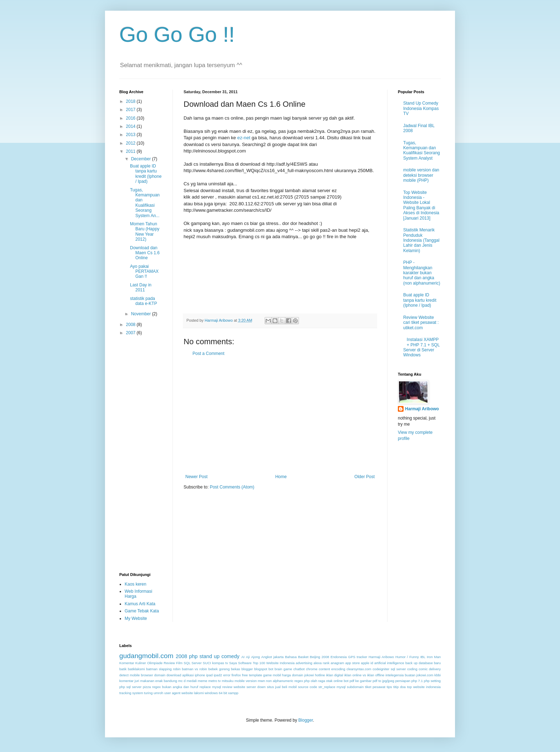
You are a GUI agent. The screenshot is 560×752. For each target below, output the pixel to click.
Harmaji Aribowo (422, 409)
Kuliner (141, 663)
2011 (131, 151)
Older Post (364, 477)
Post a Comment (208, 354)
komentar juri (129, 681)
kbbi (437, 675)
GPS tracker (358, 657)
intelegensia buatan (400, 675)
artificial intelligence (389, 663)
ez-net (244, 138)
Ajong (256, 657)
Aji (248, 657)
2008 (131, 325)
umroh (158, 693)
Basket (303, 657)
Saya (233, 663)
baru (437, 663)
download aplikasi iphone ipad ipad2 (194, 675)
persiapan (403, 681)
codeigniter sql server (389, 669)
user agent (172, 693)
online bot (341, 681)
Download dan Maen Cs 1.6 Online (145, 253)
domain (160, 675)
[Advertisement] (280, 415)
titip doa (399, 687)
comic (423, 669)
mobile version (246, 681)
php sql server (130, 687)
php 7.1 (417, 681)
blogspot (261, 669)
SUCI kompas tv (215, 663)
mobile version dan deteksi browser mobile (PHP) (421, 175)
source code (307, 687)
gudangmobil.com (146, 656)
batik (123, 669)
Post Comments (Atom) (232, 487)
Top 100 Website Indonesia (274, 663)
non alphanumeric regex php (288, 681)
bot (271, 669)
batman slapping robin (163, 669)
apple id (367, 663)
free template (252, 675)
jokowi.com (425, 675)
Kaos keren (136, 584)
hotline (320, 675)
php (193, 656)
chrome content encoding (326, 669)
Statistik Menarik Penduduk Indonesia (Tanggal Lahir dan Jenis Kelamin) (421, 240)
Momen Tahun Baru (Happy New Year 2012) (145, 232)
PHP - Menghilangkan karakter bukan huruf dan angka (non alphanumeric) (422, 273)
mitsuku (228, 681)
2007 (131, 333)
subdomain (355, 687)
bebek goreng (219, 669)
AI (243, 657)
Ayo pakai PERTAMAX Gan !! (144, 272)
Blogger (306, 720)
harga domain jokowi (298, 675)
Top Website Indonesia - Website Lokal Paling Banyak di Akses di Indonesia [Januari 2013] (421, 205)
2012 (131, 143)
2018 (131, 101)
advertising (304, 663)
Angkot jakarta (273, 657)
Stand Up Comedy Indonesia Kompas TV (421, 108)
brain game (283, 669)
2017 (131, 110)
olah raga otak (322, 681)
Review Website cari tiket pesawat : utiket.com (421, 323)
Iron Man (434, 657)
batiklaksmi (136, 669)
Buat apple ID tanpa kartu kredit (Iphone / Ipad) (146, 174)
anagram (337, 663)
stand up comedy (219, 656)
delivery (435, 669)
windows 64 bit (216, 693)
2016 (131, 118)
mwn (261, 681)
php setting (432, 681)
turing (148, 693)
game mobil (272, 675)
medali (192, 681)
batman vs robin (194, 669)
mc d (182, 681)
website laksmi (192, 693)
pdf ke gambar (361, 681)
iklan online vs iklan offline (364, 675)
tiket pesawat (375, 687)
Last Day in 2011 (141, 287)
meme (203, 681)
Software (245, 663)
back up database (419, 663)
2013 (131, 135)
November (142, 314)
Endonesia (339, 657)
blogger (247, 669)
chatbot (299, 669)
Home (281, 477)
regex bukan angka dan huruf (175, 687)
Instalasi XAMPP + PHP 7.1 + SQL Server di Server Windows (421, 347)
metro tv (214, 681)
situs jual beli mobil (282, 687)
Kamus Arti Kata (140, 604)
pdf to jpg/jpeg (383, 681)
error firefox (232, 675)
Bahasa (291, 657)
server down (256, 687)
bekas (236, 669)
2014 (131, 126)
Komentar (127, 663)
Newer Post (196, 477)
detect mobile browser (136, 675)
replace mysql (210, 687)
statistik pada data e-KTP (144, 301)
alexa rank (322, 663)
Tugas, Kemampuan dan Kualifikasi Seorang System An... (145, 203)
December (142, 159)
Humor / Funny (407, 657)
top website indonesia (424, 687)
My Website (136, 618)
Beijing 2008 (320, 657)
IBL (423, 657)
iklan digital (335, 675)
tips (389, 687)
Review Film (173, 663)
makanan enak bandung (159, 681)
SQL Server (192, 663)
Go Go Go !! (177, 34)
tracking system (131, 693)
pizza (147, 687)
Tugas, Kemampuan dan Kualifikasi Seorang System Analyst (422, 151)
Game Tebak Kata (142, 611)
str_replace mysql (332, 687)
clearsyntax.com (359, 669)
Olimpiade (155, 663)
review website (234, 687)
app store (353, 663)
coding (412, 669)
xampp (233, 693)
